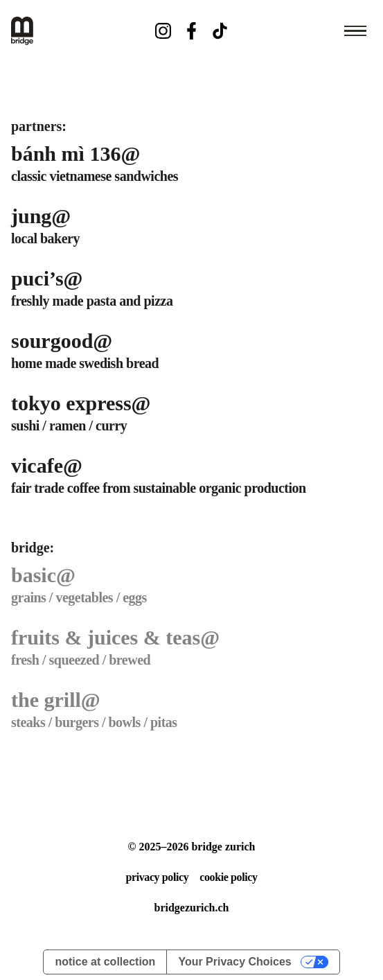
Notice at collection (105, 962)
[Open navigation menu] (355, 31)
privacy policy (157, 877)
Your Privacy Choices (234, 962)
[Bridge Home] (71, 31)
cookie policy (228, 877)
